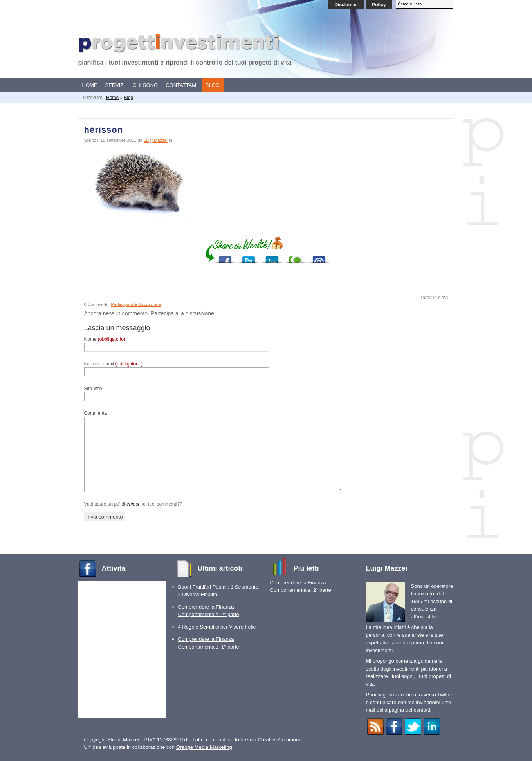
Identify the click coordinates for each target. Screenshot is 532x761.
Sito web (93, 389)
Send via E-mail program (319, 258)
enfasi (133, 504)
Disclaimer (346, 5)
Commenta (96, 413)
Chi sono (145, 85)
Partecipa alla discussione (136, 304)
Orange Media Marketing (204, 747)
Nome (105, 339)
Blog (213, 85)
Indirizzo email (114, 364)
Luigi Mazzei (156, 140)
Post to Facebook (225, 258)
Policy (379, 5)
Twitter (445, 695)
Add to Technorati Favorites (296, 258)
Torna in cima (434, 298)
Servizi (115, 85)
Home (90, 85)
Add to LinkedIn (272, 258)
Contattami (182, 85)
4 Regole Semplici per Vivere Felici (217, 627)
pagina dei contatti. (410, 710)
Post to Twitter (249, 258)
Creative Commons (279, 740)
